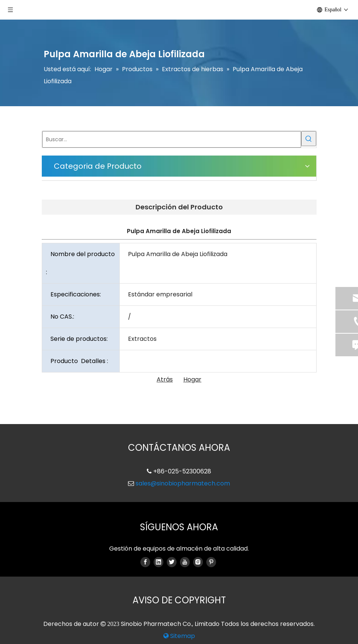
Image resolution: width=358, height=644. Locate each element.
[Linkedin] (158, 562)
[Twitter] (172, 562)
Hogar (192, 379)
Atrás (165, 379)
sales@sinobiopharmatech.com (183, 483)
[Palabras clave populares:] (309, 139)
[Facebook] (145, 562)
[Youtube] (185, 562)
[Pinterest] (211, 562)
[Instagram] (198, 562)
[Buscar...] (172, 139)
